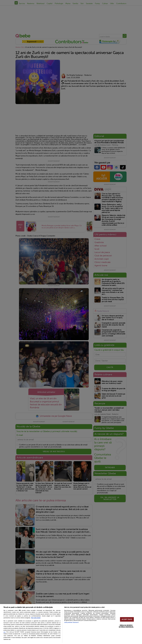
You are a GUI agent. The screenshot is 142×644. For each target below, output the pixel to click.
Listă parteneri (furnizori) (71, 622)
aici (5, 632)
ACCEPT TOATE (127, 619)
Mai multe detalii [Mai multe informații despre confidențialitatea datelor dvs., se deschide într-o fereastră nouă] (36, 618)
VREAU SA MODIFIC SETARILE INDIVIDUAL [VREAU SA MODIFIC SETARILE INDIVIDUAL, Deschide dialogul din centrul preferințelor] (126, 626)
